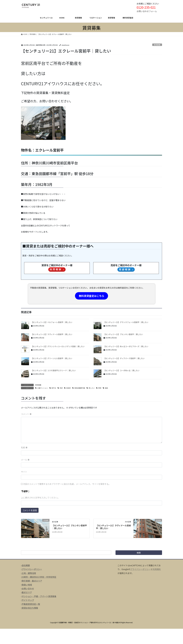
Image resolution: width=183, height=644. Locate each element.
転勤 (106, 388)
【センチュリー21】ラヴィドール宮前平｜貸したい (52, 334)
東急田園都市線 (80, 388)
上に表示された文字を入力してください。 (40, 498)
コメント (26, 414)
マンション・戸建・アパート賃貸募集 (39, 596)
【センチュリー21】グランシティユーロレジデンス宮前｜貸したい (58, 346)
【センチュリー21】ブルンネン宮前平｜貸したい (123, 334)
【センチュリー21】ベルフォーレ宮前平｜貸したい (52, 322)
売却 (61, 388)
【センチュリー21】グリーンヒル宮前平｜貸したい (52, 358)
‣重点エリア (26, 592)
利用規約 (157, 569)
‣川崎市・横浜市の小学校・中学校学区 (39, 577)
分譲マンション (43, 388)
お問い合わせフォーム (147, 11)
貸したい (92, 388)
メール (25, 460)
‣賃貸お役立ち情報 (29, 608)
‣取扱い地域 (26, 585)
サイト (24, 472)
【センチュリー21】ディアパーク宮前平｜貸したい (124, 358)
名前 (24, 447)
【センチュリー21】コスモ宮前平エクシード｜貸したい (54, 370)
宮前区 (68, 388)
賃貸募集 (157, 45)
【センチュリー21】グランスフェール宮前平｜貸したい (126, 322)
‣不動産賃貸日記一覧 (30, 604)
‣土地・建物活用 (28, 573)
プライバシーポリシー (140, 569)
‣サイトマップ (27, 600)
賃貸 (100, 388)
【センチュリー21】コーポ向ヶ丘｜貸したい (121, 370)
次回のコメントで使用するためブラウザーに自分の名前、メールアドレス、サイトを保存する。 (67, 484)
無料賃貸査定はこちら (91, 296)
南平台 (54, 388)
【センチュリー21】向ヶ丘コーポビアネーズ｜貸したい (126, 346)
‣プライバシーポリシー (32, 569)
